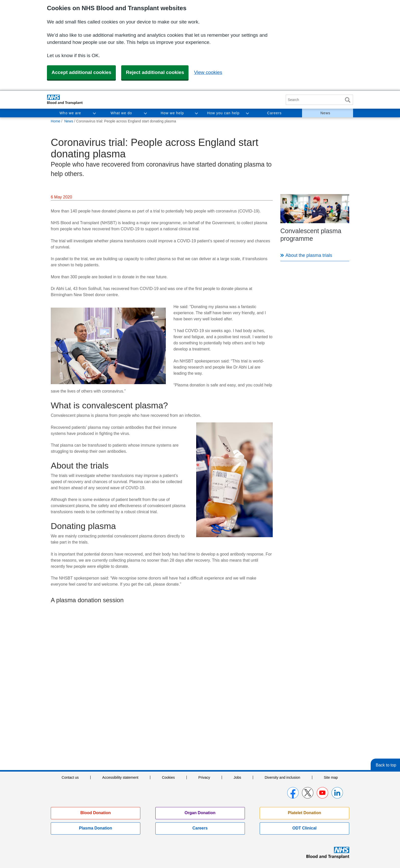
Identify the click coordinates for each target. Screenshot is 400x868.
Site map (331, 777)
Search (347, 100)
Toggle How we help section (196, 113)
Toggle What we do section (145, 113)
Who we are (70, 113)
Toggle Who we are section (94, 113)
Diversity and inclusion (283, 777)
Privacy (204, 777)
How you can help (223, 113)
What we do (121, 113)
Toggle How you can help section (247, 113)
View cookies (208, 72)
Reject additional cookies (155, 72)
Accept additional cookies (81, 72)
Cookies (168, 777)
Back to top (386, 765)
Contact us (70, 777)
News (325, 113)
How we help (172, 113)
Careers (274, 113)
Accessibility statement (120, 777)
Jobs (237, 777)
